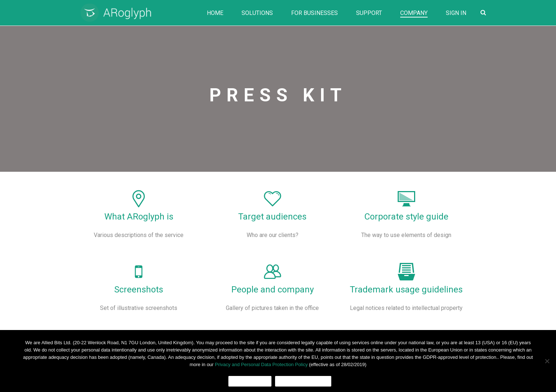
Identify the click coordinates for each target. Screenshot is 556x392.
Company (414, 13)
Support (369, 13)
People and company (273, 290)
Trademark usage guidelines (406, 290)
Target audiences (272, 217)
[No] (547, 361)
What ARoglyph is (139, 217)
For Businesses (314, 13)
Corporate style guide (406, 217)
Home (215, 13)
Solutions (257, 13)
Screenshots (139, 290)
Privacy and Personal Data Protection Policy (261, 364)
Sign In (456, 13)
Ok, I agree (250, 381)
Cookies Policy (303, 381)
